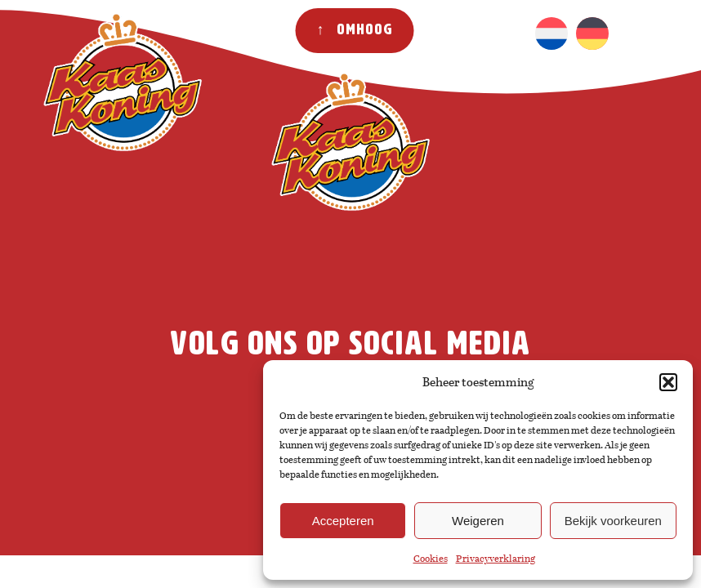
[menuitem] (551, 33)
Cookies (431, 559)
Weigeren (478, 521)
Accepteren (343, 521)
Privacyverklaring (496, 559)
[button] (668, 382)
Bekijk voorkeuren (613, 521)
